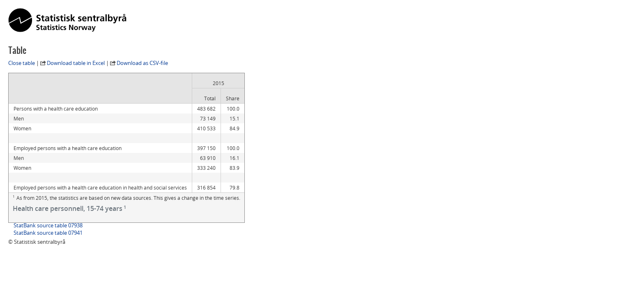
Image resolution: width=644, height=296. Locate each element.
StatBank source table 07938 (48, 225)
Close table (22, 63)
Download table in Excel (76, 63)
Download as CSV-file (142, 63)
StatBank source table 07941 (48, 233)
